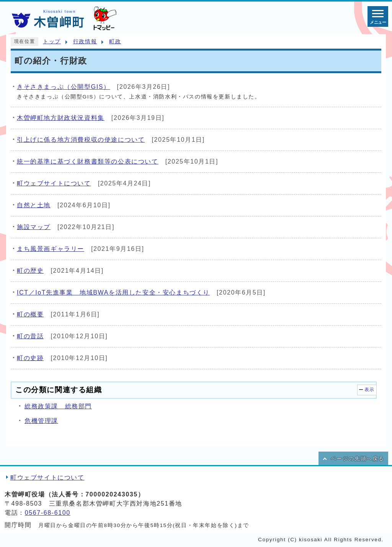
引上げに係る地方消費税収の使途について (81, 140)
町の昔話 (30, 336)
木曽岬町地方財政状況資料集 (61, 118)
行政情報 (85, 42)
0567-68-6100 (48, 513)
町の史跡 (30, 358)
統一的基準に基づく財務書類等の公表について (88, 161)
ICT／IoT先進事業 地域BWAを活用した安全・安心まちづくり (113, 292)
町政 (115, 42)
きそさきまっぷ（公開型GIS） (64, 87)
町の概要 (30, 314)
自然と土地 (34, 205)
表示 (370, 390)
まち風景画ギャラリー (51, 249)
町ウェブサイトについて (54, 183)
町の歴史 (30, 271)
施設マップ (34, 227)
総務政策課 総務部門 (58, 406)
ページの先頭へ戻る (358, 459)
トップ (52, 42)
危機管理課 (41, 421)
